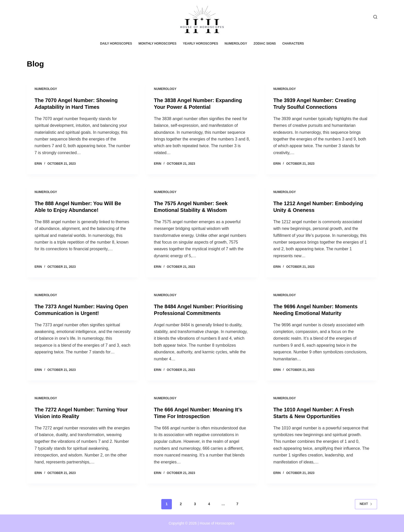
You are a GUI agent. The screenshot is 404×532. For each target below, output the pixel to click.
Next (366, 504)
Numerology (236, 44)
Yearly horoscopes (201, 44)
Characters (293, 44)
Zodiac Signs (265, 44)
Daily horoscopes (116, 44)
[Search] (375, 17)
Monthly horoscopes (157, 44)
